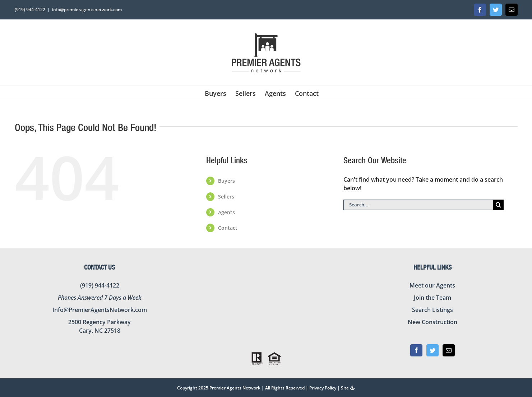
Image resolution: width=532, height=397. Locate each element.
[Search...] (418, 205)
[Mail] (449, 350)
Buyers (226, 181)
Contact (228, 228)
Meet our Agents (432, 285)
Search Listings (432, 310)
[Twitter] (432, 350)
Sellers (226, 197)
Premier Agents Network (235, 388)
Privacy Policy (323, 388)
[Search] (498, 205)
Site (348, 388)
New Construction (432, 322)
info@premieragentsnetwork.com (87, 10)
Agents (226, 212)
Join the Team (432, 298)
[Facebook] (416, 350)
